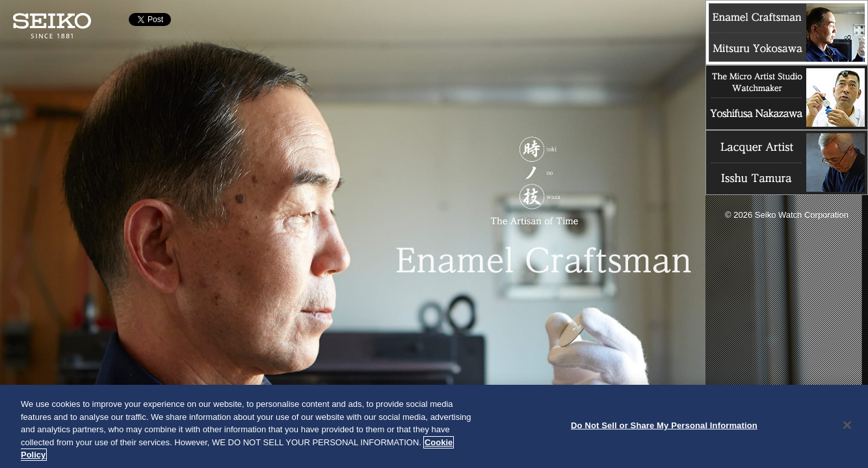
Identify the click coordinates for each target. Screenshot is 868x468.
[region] (434, 426)
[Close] (847, 425)
